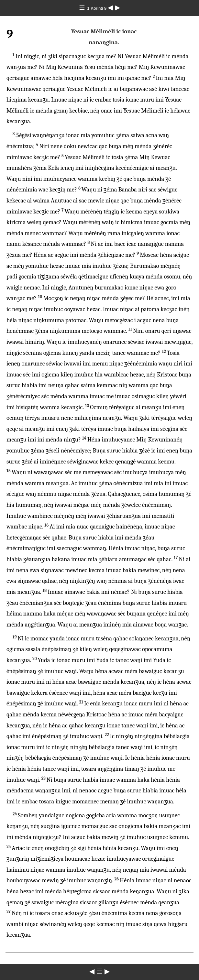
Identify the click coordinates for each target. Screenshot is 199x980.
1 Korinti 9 (97, 8)
